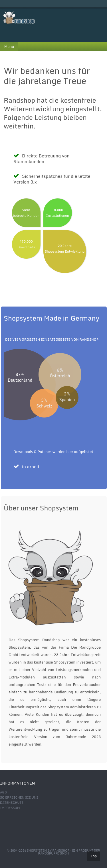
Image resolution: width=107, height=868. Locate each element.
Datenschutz (12, 803)
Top (94, 856)
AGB (3, 792)
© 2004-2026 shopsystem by (38, 851)
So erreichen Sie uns (19, 797)
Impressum (10, 808)
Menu (9, 46)
